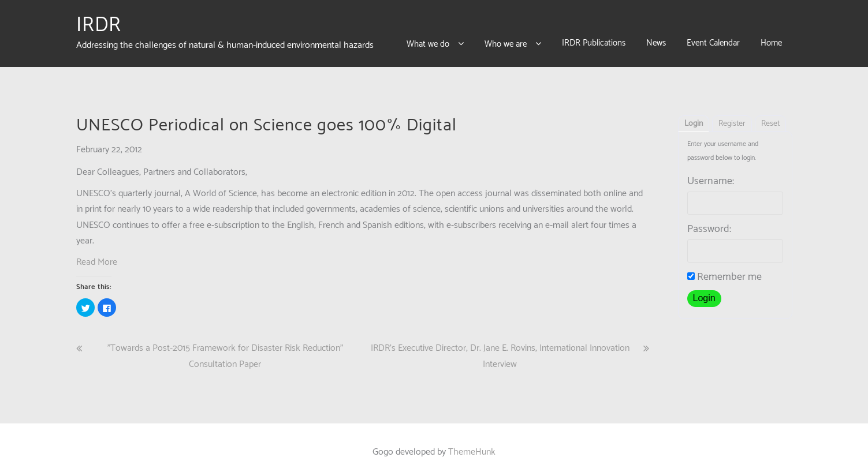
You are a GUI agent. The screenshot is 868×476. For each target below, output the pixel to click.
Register (732, 119)
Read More (97, 257)
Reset (770, 119)
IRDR (99, 23)
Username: (711, 176)
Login (694, 119)
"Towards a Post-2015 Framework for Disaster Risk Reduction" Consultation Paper (225, 351)
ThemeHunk (472, 447)
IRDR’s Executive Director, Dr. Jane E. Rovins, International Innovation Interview (500, 351)
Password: (709, 224)
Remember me (724, 272)
